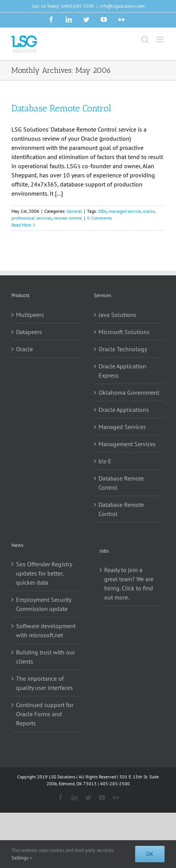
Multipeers (30, 315)
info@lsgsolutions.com (122, 6)
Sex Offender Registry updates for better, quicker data (44, 573)
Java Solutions (117, 315)
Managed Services (122, 427)
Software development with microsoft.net (46, 630)
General (74, 211)
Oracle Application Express (122, 371)
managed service (125, 211)
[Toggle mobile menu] (161, 39)
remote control (68, 218)
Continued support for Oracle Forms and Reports (45, 714)
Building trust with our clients (45, 657)
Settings (22, 858)
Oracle (24, 349)
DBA (102, 211)
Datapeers (29, 332)
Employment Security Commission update (44, 604)
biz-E (105, 461)
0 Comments (99, 218)
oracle (149, 211)
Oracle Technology (123, 349)
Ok (150, 854)
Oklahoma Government (129, 392)
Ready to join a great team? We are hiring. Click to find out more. (129, 583)
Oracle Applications (124, 410)
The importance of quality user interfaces (44, 683)
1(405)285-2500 (77, 6)
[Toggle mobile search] (145, 39)
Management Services (127, 444)
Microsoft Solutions (124, 332)
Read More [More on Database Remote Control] (21, 225)
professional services (31, 218)
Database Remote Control (61, 108)
